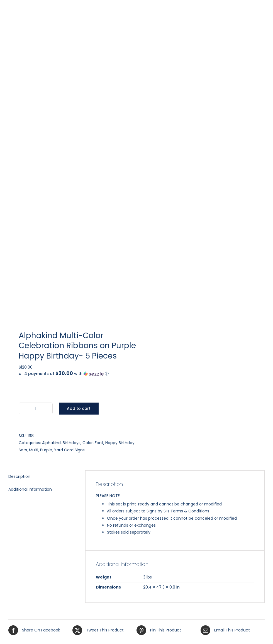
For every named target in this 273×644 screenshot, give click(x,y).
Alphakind (51, 443)
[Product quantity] (36, 408)
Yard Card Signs (69, 450)
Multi (34, 450)
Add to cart (79, 408)
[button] (80, 374)
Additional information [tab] (30, 489)
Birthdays (72, 443)
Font (99, 443)
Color (88, 443)
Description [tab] (19, 476)
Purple (46, 450)
